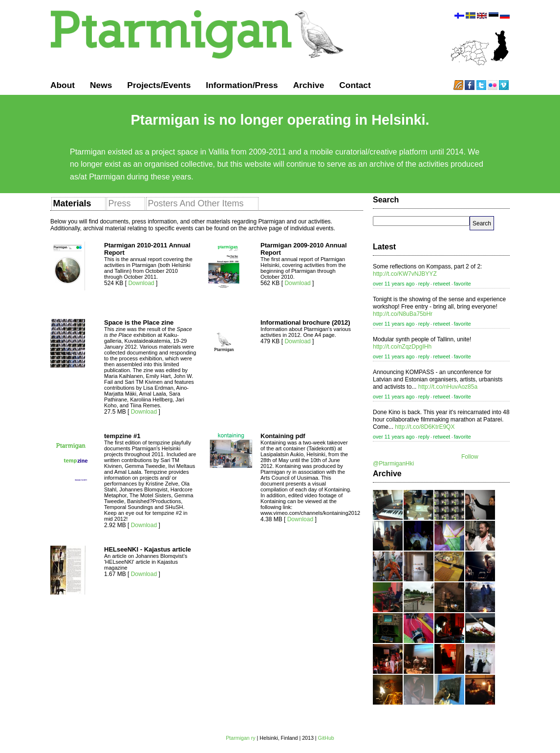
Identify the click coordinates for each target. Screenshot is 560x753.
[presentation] (72, 204)
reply (424, 284)
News (101, 85)
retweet (442, 284)
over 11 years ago (394, 284)
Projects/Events (159, 85)
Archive (309, 85)
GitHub (326, 738)
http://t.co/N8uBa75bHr (403, 314)
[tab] (78, 203)
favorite (463, 284)
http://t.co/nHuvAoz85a (448, 387)
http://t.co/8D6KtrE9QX (425, 427)
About (63, 85)
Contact (355, 85)
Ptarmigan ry (240, 738)
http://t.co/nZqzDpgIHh (402, 347)
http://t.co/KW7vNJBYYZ (405, 274)
